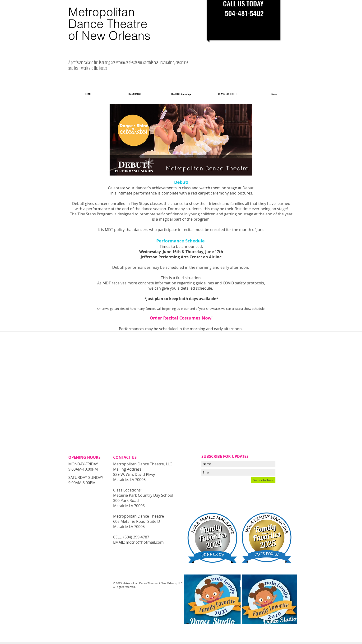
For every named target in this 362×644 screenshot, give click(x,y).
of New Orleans (109, 36)
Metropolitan (102, 12)
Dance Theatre (108, 24)
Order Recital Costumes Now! (181, 318)
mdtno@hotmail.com (145, 542)
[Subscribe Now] (263, 480)
